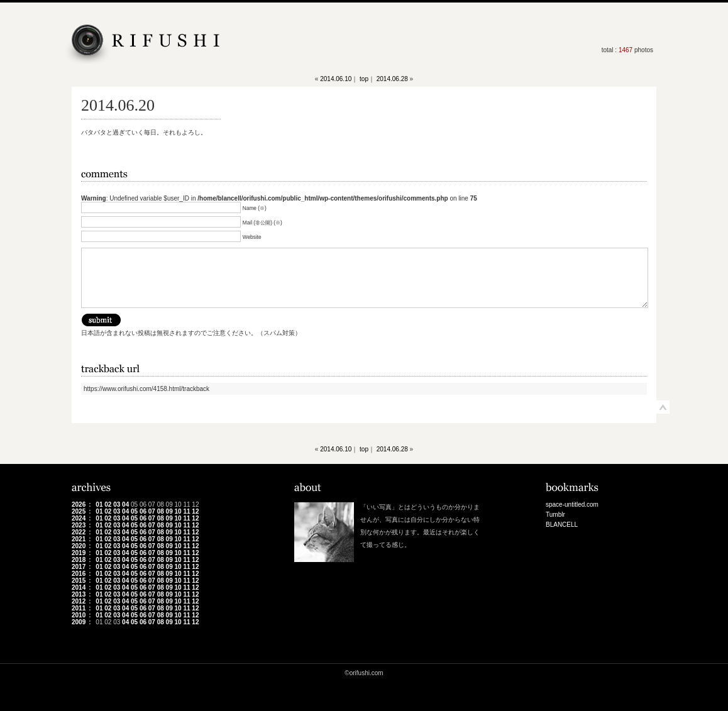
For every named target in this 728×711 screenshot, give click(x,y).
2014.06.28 (392, 79)
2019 (79, 553)
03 (117, 504)
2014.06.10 (336, 79)
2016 (79, 574)
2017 (79, 567)
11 (186, 511)
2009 (79, 622)
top (364, 79)
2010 (79, 615)
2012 (79, 601)
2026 (79, 504)
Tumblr (555, 515)
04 (125, 504)
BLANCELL (562, 525)
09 (169, 511)
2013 (79, 594)
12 (195, 511)
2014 (79, 587)
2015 (79, 581)
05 (134, 511)
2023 (79, 525)
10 (178, 511)
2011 (79, 608)
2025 (79, 511)
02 (108, 504)
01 (99, 504)
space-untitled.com (572, 504)
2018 (79, 560)
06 (143, 511)
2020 (79, 546)
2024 (79, 518)
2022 (79, 532)
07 (152, 511)
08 (161, 511)
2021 (79, 539)
